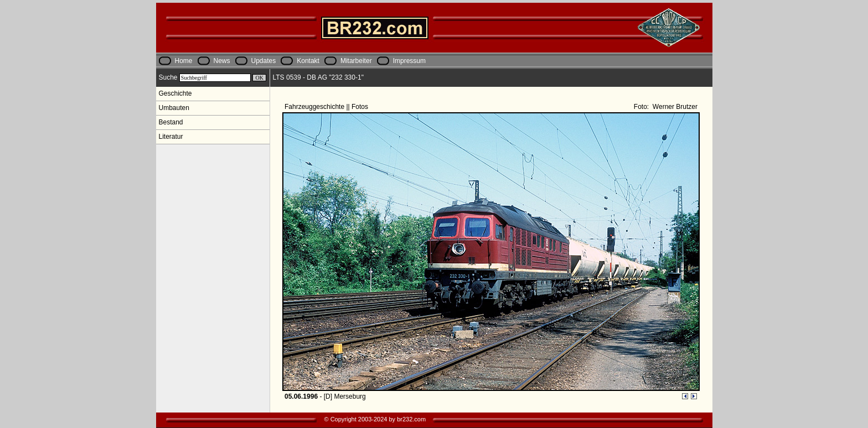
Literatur (171, 137)
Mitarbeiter (356, 61)
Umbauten (174, 108)
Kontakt (308, 61)
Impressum (409, 61)
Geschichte (175, 93)
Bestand (171, 122)
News (222, 61)
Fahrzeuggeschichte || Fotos (327, 107)
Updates (264, 61)
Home (184, 61)
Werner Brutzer (674, 107)
